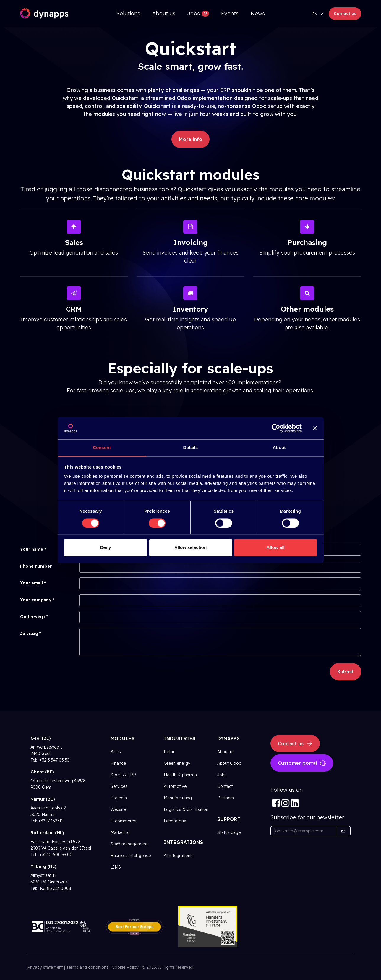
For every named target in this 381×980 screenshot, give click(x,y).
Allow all (276, 548)
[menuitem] (128, 13)
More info (190, 139)
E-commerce (123, 821)
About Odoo (229, 763)
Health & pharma (180, 775)
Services (119, 786)
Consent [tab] (102, 448)
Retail (169, 752)
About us (226, 752)
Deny (106, 548)
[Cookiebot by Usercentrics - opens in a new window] (276, 428)
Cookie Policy (125, 967)
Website (118, 809)
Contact (225, 786)
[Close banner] (315, 428)
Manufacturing (178, 798)
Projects (119, 798)
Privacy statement (45, 967)
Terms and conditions (87, 967)
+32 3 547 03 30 (54, 760)
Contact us (345, 14)
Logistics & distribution (186, 809)
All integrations (178, 856)
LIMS (116, 867)
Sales (116, 752)
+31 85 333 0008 (55, 888)
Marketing (120, 832)
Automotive (175, 786)
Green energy (177, 763)
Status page (229, 832)
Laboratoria (175, 821)
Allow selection (190, 548)
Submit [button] (346, 672)
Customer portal (302, 763)
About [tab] (279, 448)
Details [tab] (191, 448)
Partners (226, 798)
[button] (343, 831)
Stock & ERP (123, 775)
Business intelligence (131, 856)
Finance (118, 763)
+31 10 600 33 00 (55, 855)
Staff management (129, 844)
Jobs (222, 775)
